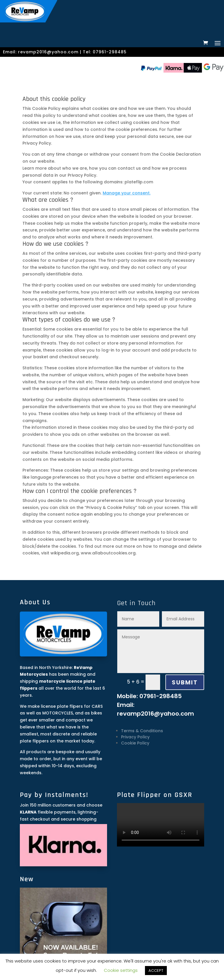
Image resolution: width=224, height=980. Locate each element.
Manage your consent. (127, 193)
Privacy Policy (135, 737)
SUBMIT (185, 682)
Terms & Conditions (142, 731)
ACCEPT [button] (156, 971)
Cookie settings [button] (121, 970)
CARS (97, 706)
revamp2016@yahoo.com (48, 52)
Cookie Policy (135, 743)
